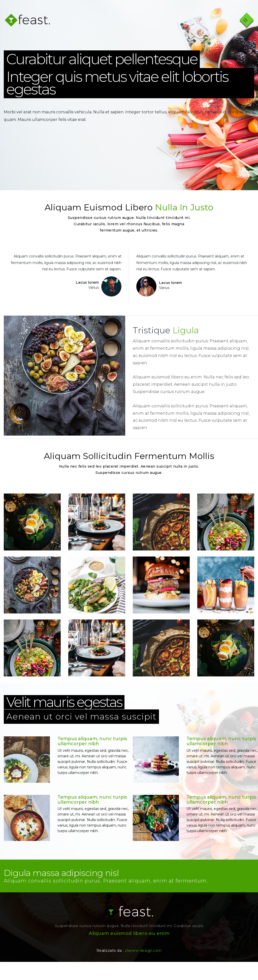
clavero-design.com (143, 969)
